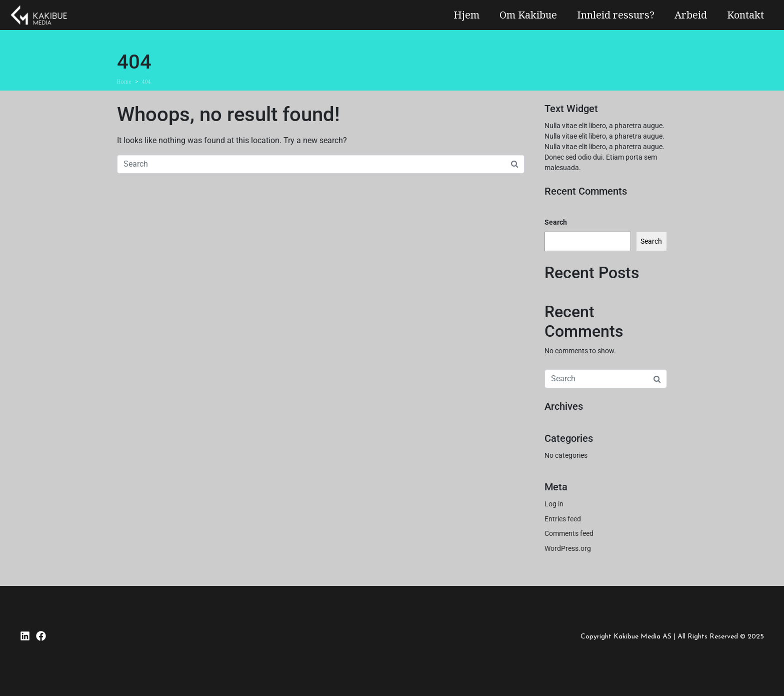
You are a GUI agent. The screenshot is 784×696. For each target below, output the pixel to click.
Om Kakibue (528, 15)
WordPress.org (568, 548)
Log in (554, 504)
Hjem (466, 15)
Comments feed (569, 533)
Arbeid (691, 15)
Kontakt (745, 15)
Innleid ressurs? (616, 15)
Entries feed (563, 519)
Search (556, 222)
